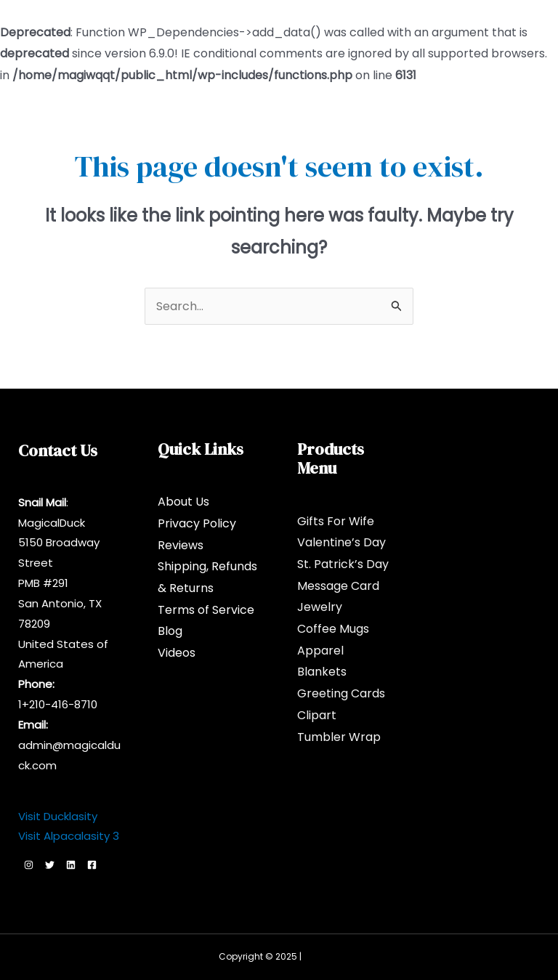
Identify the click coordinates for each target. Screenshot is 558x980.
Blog (170, 631)
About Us (183, 502)
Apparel (320, 651)
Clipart (317, 715)
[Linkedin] (71, 865)
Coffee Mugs (333, 629)
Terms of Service (206, 610)
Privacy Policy (197, 523)
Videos (177, 653)
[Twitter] (50, 865)
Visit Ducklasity (58, 816)
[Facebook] (92, 865)
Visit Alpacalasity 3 (69, 836)
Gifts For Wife (336, 521)
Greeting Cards (341, 693)
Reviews (181, 545)
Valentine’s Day (341, 542)
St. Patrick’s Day (343, 564)
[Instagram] (29, 865)
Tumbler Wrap (339, 737)
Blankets (322, 672)
